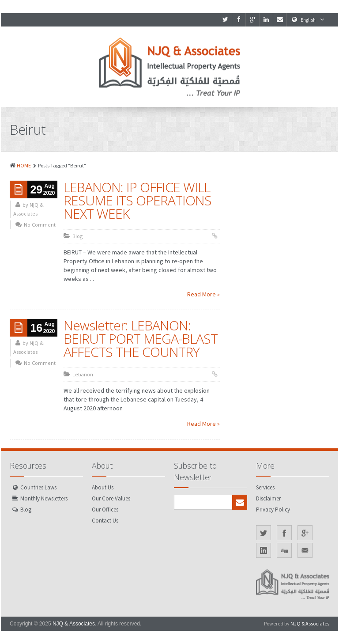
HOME (24, 165)
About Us (103, 487)
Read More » (203, 294)
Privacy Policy (273, 510)
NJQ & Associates (74, 624)
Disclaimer (268, 498)
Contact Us (105, 521)
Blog (77, 236)
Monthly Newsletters (44, 498)
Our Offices (105, 510)
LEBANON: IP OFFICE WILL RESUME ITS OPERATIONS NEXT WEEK (137, 200)
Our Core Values (111, 498)
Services (265, 487)
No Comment (40, 225)
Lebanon (83, 374)
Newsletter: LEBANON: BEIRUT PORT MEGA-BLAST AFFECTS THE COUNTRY (141, 339)
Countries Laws (38, 487)
